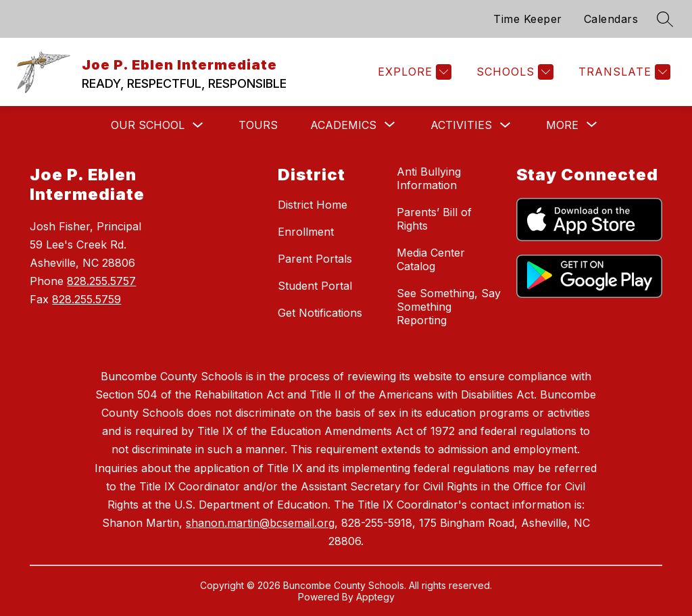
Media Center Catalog (431, 259)
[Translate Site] (623, 72)
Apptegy (375, 597)
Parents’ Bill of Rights (434, 219)
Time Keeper (528, 19)
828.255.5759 (86, 299)
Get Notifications (320, 313)
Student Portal (315, 286)
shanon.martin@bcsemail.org (260, 523)
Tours (258, 125)
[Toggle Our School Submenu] (198, 125)
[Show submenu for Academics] (343, 125)
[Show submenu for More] (562, 125)
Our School (148, 125)
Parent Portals (315, 259)
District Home (313, 205)
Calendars (611, 19)
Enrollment (306, 232)
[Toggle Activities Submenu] (505, 125)
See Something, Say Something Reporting (449, 307)
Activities (461, 125)
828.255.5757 (101, 281)
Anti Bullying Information (429, 178)
